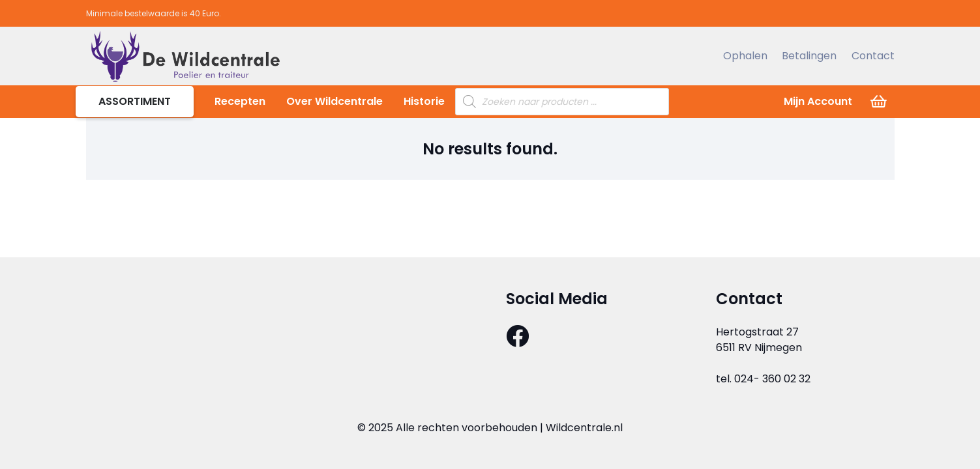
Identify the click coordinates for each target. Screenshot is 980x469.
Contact (873, 56)
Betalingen (809, 56)
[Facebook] (517, 336)
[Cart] (878, 102)
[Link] (185, 56)
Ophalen (745, 56)
